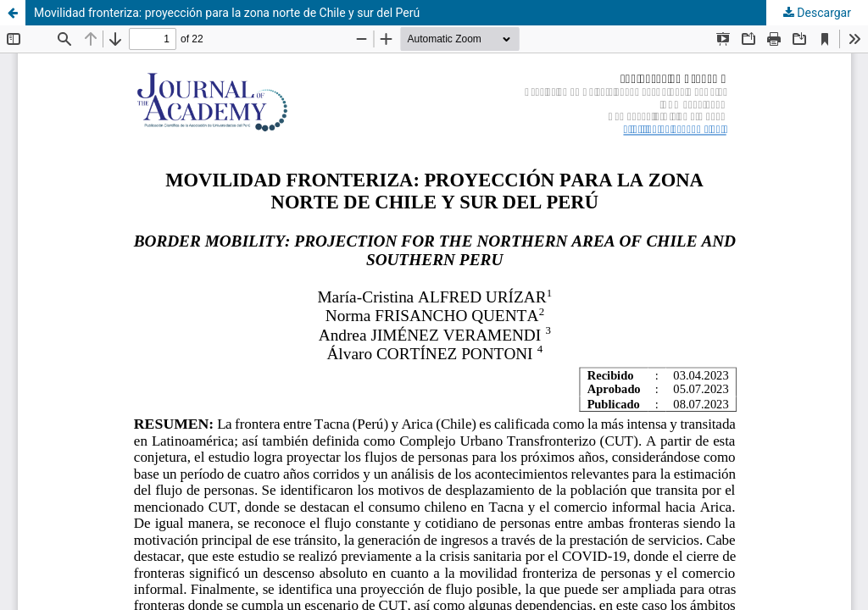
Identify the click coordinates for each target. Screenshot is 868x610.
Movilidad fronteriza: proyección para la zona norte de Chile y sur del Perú (227, 13)
